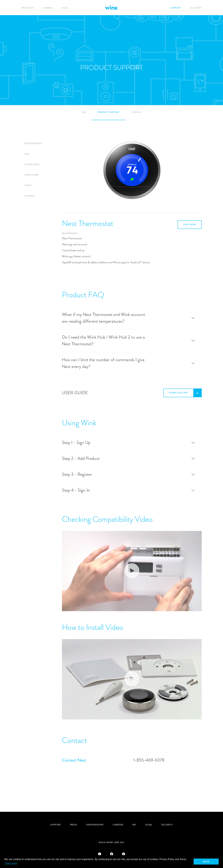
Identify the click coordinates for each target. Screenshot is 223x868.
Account (196, 8)
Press (74, 825)
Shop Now (190, 225)
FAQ (83, 112)
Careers (118, 825)
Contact (137, 112)
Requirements (33, 143)
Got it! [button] (206, 862)
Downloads (32, 164)
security (167, 825)
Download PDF (178, 393)
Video (28, 185)
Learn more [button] (11, 863)
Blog (65, 8)
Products (28, 8)
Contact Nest (74, 760)
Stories (48, 8)
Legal (149, 825)
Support (176, 8)
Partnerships (95, 825)
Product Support (109, 112)
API (134, 825)
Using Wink (32, 175)
